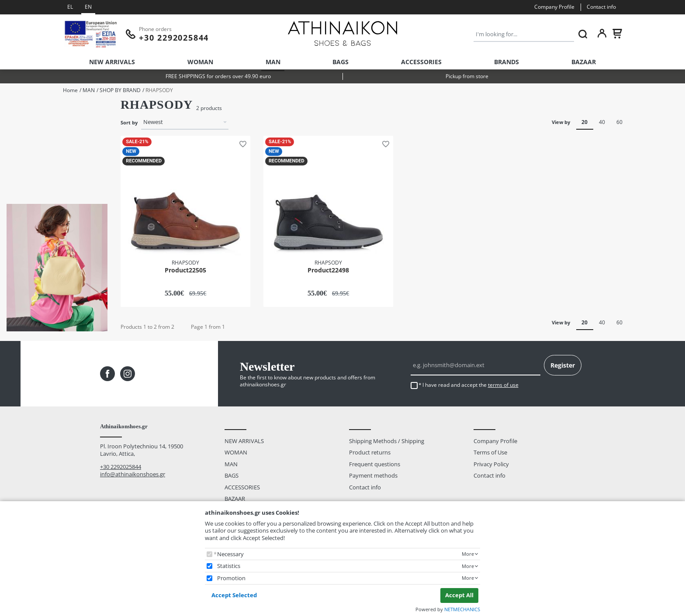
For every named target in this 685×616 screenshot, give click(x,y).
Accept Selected (234, 595)
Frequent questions (375, 464)
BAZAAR (584, 62)
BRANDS (507, 62)
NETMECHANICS (462, 609)
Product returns (370, 453)
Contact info (601, 7)
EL (70, 7)
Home (70, 90)
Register (563, 365)
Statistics (229, 566)
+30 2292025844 (121, 467)
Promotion (231, 578)
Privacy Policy (491, 464)
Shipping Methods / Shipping (387, 441)
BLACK (26, 168)
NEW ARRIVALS (112, 62)
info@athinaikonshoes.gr (133, 474)
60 (619, 122)
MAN (273, 62)
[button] (241, 143)
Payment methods (373, 476)
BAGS (341, 62)
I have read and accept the (471, 385)
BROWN (28, 180)
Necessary (230, 554)
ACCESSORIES (421, 62)
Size (12, 109)
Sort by (129, 123)
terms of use (503, 385)
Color (13, 155)
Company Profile (554, 7)
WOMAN (200, 62)
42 (21, 122)
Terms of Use (490, 453)
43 (21, 134)
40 (602, 122)
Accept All (459, 595)
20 (585, 122)
